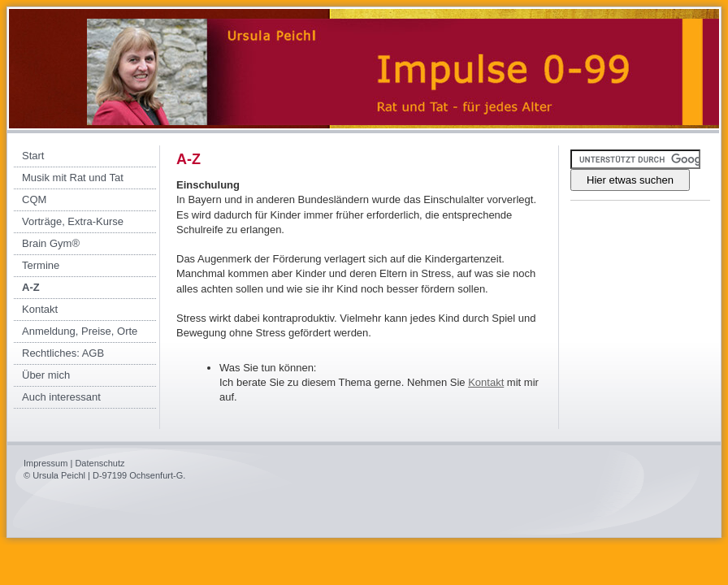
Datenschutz (100, 463)
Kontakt (486, 382)
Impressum (45, 463)
